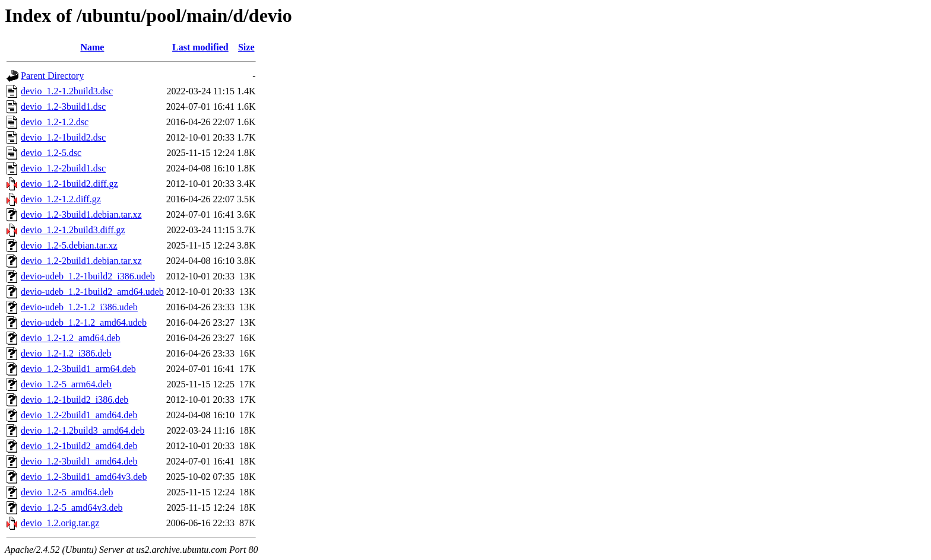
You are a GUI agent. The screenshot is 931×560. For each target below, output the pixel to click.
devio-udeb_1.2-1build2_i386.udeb (88, 276)
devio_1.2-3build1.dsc (63, 106)
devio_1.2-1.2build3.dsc (67, 91)
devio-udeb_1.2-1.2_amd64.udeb (84, 322)
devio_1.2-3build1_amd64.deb (79, 461)
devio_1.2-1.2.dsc (55, 122)
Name (92, 47)
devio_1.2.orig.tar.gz (60, 523)
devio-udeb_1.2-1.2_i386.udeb (79, 307)
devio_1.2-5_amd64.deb (67, 492)
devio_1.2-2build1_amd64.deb (79, 415)
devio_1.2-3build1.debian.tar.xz (81, 214)
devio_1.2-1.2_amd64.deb (71, 338)
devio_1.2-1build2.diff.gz (69, 184)
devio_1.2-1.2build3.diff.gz (73, 230)
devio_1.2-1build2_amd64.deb (79, 446)
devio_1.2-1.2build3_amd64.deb (83, 430)
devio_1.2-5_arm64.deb (66, 384)
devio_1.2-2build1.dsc (63, 168)
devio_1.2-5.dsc (51, 153)
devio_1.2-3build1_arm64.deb (78, 369)
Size (246, 47)
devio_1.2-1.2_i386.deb (66, 353)
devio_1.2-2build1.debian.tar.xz (81, 261)
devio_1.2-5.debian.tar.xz (69, 245)
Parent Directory (52, 76)
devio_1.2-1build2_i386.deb (75, 400)
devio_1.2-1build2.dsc (63, 137)
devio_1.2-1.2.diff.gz (61, 199)
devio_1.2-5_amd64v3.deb (72, 507)
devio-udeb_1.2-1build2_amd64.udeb (92, 292)
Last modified (200, 47)
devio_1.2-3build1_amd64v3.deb (84, 477)
